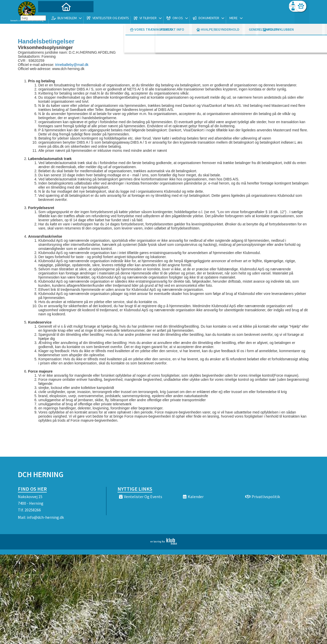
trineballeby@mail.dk (72, 65)
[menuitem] (50, 17)
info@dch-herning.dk (45, 517)
